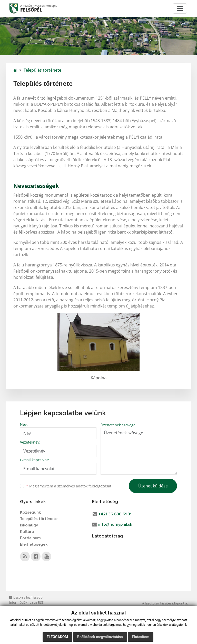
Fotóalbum (30, 538)
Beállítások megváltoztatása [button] (100, 637)
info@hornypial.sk (115, 524)
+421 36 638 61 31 (115, 514)
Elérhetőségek (34, 544)
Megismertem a (69, 486)
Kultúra (27, 532)
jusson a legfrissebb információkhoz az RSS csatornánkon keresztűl (27, 602)
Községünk (30, 512)
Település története (42, 70)
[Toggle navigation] (180, 8)
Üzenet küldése (153, 486)
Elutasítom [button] (141, 637)
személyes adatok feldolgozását (84, 486)
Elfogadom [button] (57, 637)
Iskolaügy (29, 525)
